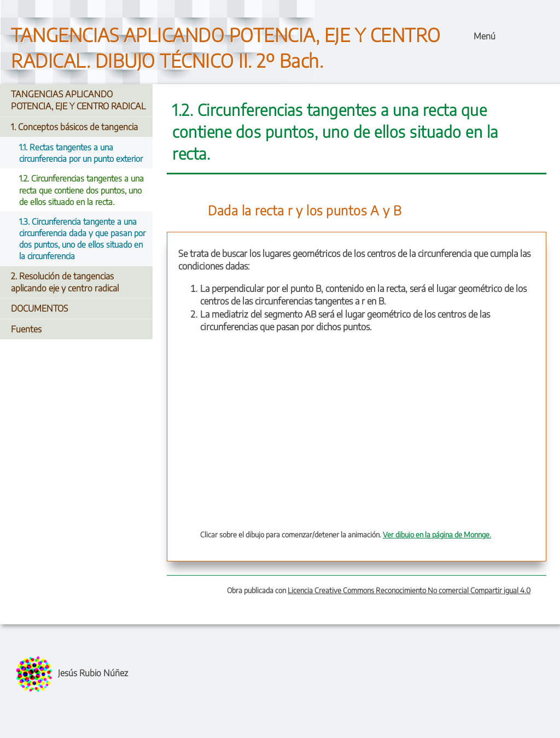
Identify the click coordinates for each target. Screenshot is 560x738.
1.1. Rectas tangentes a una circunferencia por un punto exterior (81, 153)
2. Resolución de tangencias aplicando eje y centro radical (65, 282)
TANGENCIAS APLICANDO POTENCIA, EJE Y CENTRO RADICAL (78, 100)
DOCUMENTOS (39, 308)
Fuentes (26, 329)
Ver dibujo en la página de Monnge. (437, 534)
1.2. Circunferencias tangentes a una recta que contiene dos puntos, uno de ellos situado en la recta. (81, 189)
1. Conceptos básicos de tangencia (74, 127)
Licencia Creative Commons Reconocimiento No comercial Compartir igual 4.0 (409, 590)
